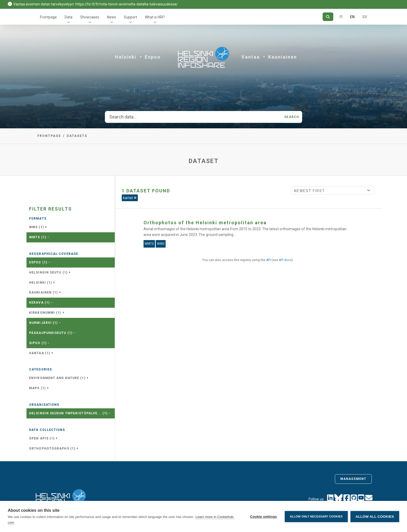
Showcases (90, 17)
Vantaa (251, 57)
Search (292, 117)
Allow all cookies (375, 517)
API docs (285, 260)
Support (130, 17)
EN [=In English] (352, 17)
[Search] (328, 17)
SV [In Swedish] (365, 17)
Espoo (153, 57)
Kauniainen (283, 57)
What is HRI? (155, 17)
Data (69, 17)
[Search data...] (193, 117)
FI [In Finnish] (341, 17)
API (268, 260)
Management (353, 479)
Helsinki (126, 57)
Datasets (77, 136)
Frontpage (48, 17)
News (111, 17)
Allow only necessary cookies (316, 516)
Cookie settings (263, 517)
